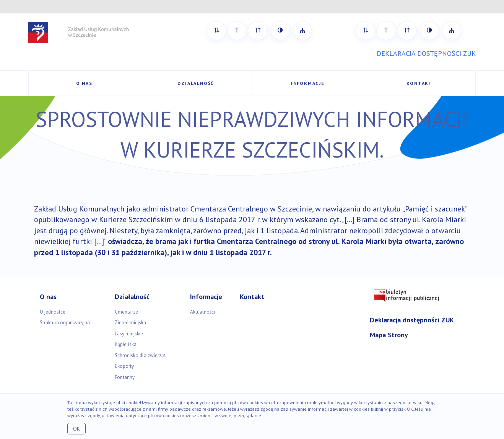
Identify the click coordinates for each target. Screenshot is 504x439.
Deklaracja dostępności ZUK (412, 320)
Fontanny (125, 377)
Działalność (196, 83)
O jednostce (53, 312)
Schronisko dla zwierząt (140, 355)
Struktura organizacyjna (65, 323)
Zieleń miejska (130, 323)
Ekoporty (124, 366)
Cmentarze (126, 312)
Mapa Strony (389, 335)
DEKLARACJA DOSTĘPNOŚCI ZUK (426, 53)
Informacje (308, 83)
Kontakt (419, 83)
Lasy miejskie (129, 334)
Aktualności (202, 312)
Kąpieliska (126, 344)
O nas (84, 83)
